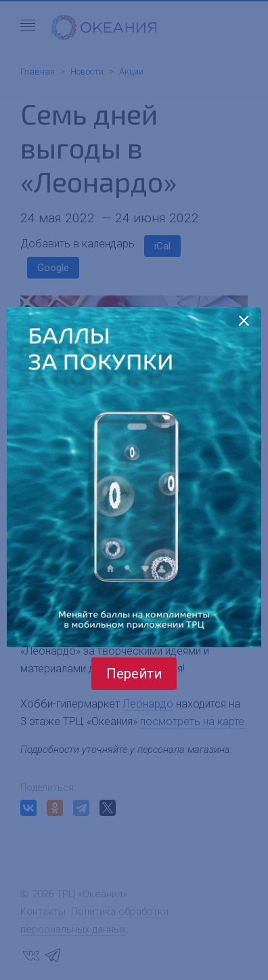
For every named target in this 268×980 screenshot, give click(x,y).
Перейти (134, 674)
